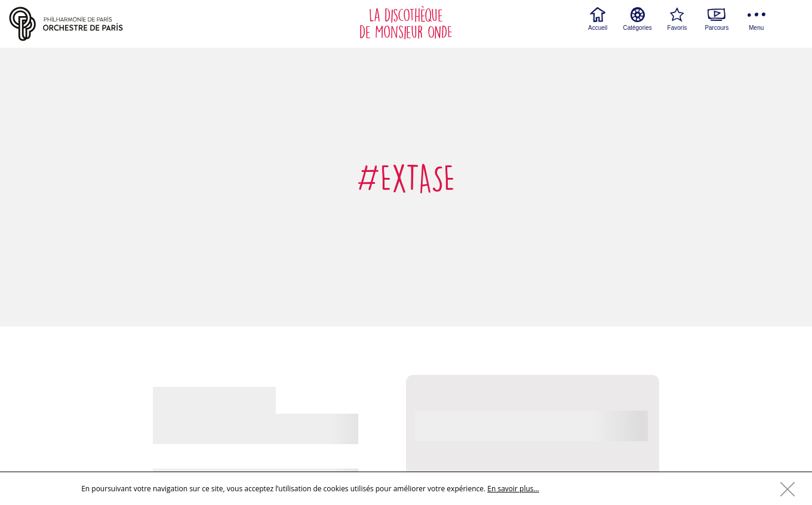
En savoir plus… (513, 489)
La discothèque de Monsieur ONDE (406, 24)
